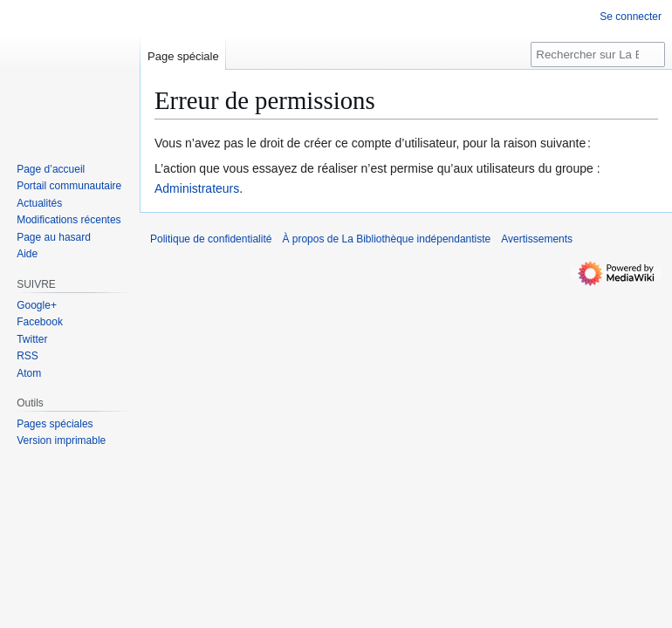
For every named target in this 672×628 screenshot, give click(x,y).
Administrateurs (197, 188)
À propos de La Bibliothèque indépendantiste (386, 239)
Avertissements (537, 239)
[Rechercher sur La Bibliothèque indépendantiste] (598, 55)
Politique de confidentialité (211, 239)
